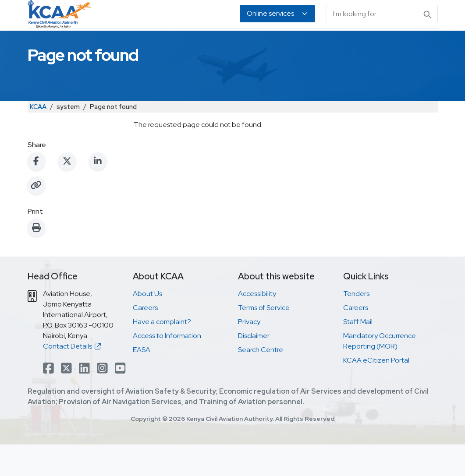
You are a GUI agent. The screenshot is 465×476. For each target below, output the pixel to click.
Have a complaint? (162, 353)
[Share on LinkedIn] (98, 193)
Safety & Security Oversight (61, 44)
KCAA (38, 138)
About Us (414, 44)
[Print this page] (36, 259)
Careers (145, 339)
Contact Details (72, 378)
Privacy (249, 353)
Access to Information (167, 367)
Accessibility (257, 325)
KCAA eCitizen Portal (376, 392)
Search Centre (261, 381)
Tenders (356, 325)
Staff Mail (358, 353)
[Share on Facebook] (36, 193)
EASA (387, 44)
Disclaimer (254, 367)
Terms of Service (264, 339)
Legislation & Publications (309, 44)
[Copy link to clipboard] (36, 217)
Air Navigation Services (227, 44)
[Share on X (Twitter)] (67, 193)
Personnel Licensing (148, 44)
